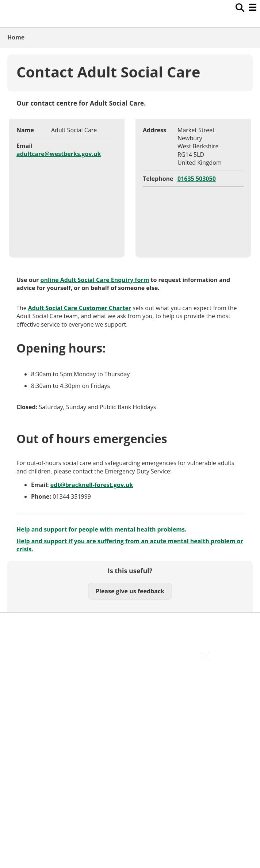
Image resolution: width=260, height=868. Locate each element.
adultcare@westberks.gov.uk (59, 154)
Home (16, 37)
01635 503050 (197, 179)
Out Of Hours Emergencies (44, 700)
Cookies (18, 692)
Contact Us (22, 684)
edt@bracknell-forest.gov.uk (92, 485)
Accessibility (24, 675)
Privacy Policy (26, 708)
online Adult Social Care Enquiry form (95, 280)
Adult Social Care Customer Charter (80, 308)
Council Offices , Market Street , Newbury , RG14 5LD (79, 716)
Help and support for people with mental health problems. (102, 529)
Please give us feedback (130, 591)
